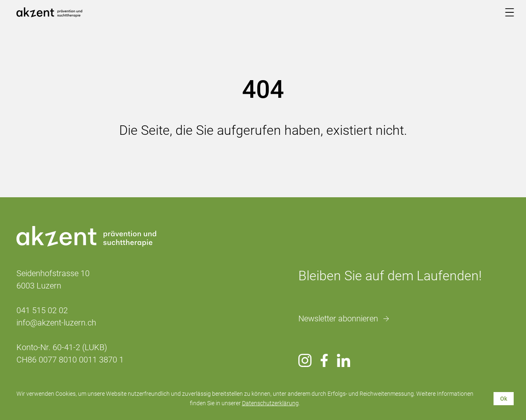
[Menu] (510, 12)
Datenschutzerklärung (270, 403)
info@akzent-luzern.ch (56, 323)
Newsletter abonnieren (338, 318)
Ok (504, 399)
